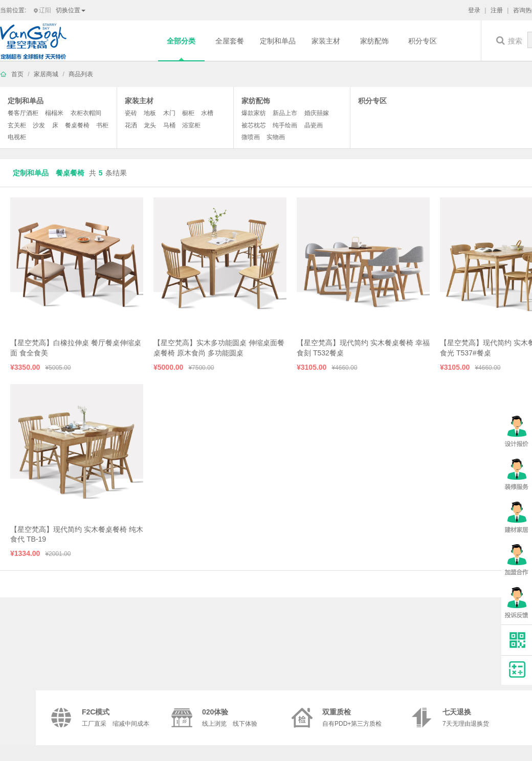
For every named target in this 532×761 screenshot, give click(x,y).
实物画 (276, 137)
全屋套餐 (230, 41)
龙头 (150, 125)
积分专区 (423, 41)
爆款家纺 (254, 113)
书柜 (102, 125)
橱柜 (188, 113)
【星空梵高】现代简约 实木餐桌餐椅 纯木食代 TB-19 (77, 534)
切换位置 (71, 10)
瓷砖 (131, 113)
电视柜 (17, 137)
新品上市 (285, 113)
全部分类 (181, 41)
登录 (474, 10)
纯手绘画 (285, 125)
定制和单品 (278, 41)
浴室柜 (191, 125)
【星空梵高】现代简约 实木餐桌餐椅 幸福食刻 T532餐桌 (363, 348)
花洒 (131, 125)
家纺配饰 (374, 41)
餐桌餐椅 (77, 125)
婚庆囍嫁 (317, 113)
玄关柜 (17, 125)
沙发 (39, 125)
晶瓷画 (314, 125)
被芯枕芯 (254, 125)
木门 (169, 113)
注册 (497, 10)
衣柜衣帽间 (86, 113)
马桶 (169, 125)
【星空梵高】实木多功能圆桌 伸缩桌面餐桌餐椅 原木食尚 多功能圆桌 (219, 348)
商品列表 (81, 74)
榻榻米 (54, 113)
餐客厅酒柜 (23, 113)
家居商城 (46, 74)
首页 (17, 74)
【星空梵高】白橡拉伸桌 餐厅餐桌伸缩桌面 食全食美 (76, 348)
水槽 (207, 113)
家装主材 (326, 41)
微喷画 (251, 137)
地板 (150, 113)
